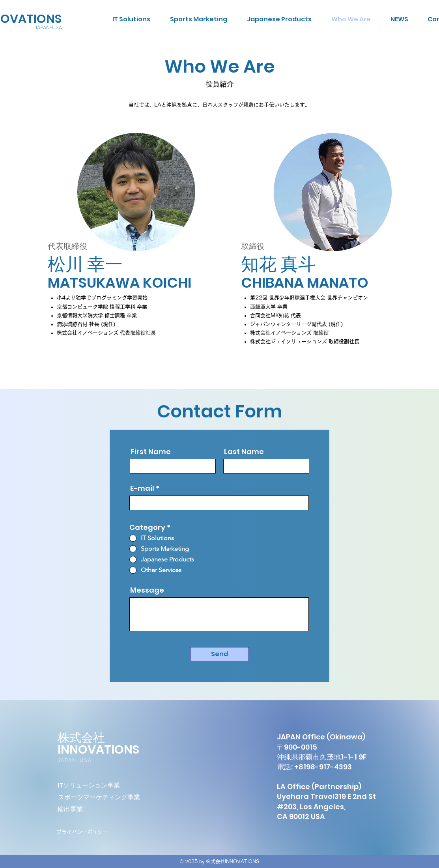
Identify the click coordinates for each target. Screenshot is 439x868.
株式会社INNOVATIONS (98, 744)
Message (147, 590)
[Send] (219, 654)
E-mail (142, 488)
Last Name (244, 452)
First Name (151, 452)
